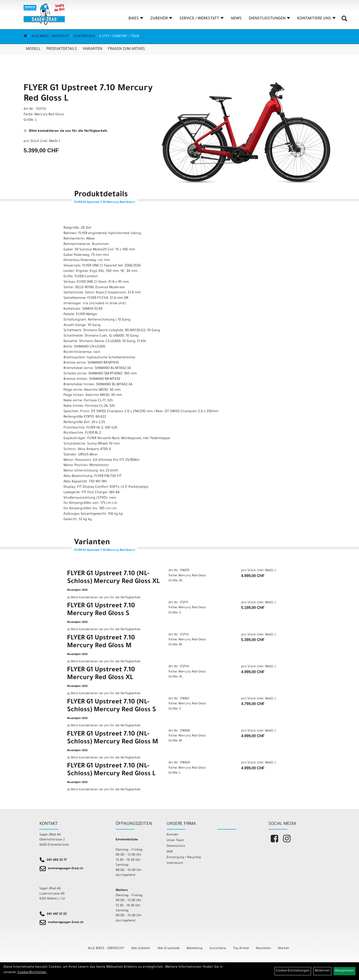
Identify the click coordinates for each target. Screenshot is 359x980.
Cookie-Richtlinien (32, 973)
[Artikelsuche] (344, 20)
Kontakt (173, 835)
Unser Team (175, 841)
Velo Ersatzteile (169, 948)
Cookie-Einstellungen (293, 971)
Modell (33, 49)
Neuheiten (263, 948)
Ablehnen (322, 971)
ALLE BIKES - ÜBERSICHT (50, 37)
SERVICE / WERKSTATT (202, 19)
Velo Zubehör (141, 948)
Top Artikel (241, 948)
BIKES (136, 19)
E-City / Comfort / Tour (119, 37)
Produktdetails (62, 49)
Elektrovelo (84, 37)
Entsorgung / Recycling (184, 858)
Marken (284, 948)
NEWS (236, 19)
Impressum (175, 863)
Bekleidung (195, 948)
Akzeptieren (344, 971)
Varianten (92, 49)
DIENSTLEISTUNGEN (269, 19)
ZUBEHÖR (161, 19)
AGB (170, 852)
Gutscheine (218, 948)
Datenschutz (176, 846)
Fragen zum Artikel (127, 49)
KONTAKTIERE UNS (316, 19)
